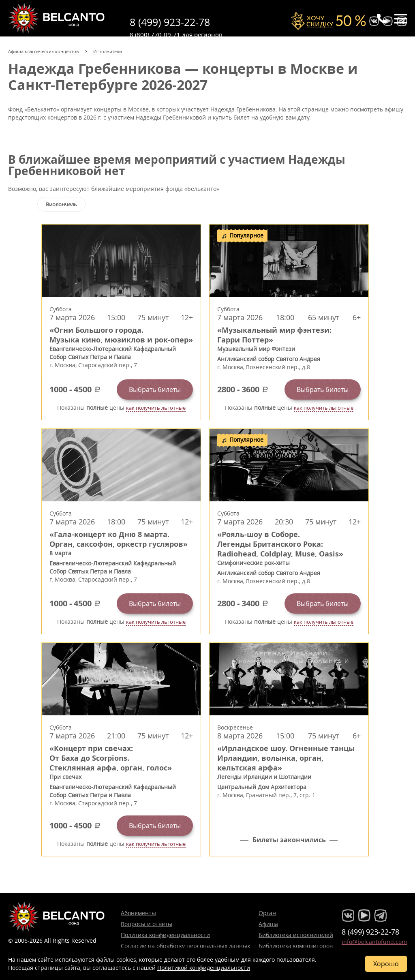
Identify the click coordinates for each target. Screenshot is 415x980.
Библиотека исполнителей (296, 935)
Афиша (268, 924)
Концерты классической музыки (57, 18)
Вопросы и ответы (147, 924)
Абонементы (138, 913)
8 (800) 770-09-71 (155, 34)
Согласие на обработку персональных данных (185, 946)
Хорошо (386, 964)
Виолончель (61, 204)
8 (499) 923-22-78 (170, 22)
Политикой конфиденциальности (204, 968)
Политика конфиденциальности (165, 935)
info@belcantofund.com (374, 942)
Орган (267, 913)
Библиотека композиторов (296, 946)
